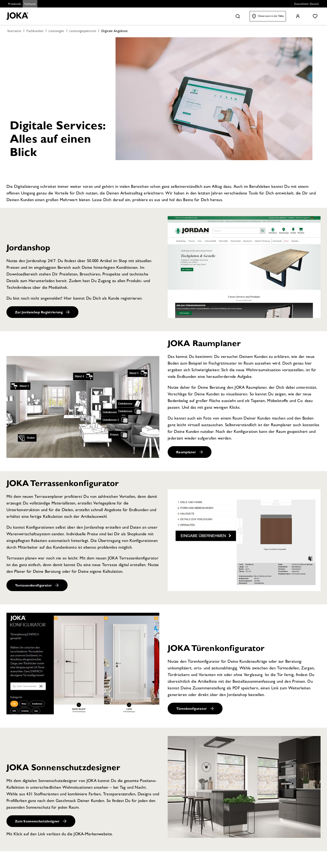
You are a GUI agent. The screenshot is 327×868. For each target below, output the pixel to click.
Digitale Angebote (114, 32)
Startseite (14, 32)
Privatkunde (15, 4)
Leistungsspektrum (83, 32)
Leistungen (56, 32)
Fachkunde (30, 4)
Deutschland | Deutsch (307, 4)
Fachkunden (35, 32)
